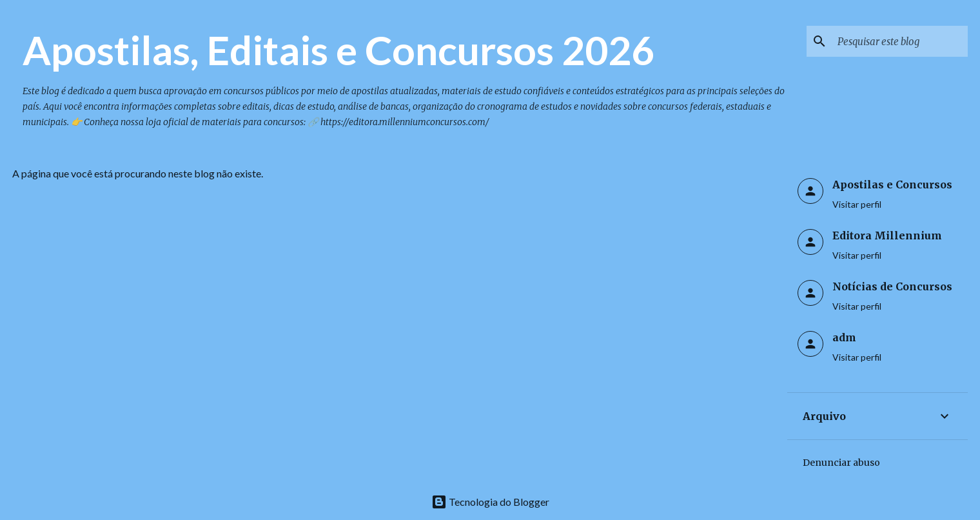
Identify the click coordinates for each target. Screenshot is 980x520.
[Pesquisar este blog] (900, 41)
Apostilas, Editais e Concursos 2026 (338, 50)
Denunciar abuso (841, 463)
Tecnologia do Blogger (490, 502)
